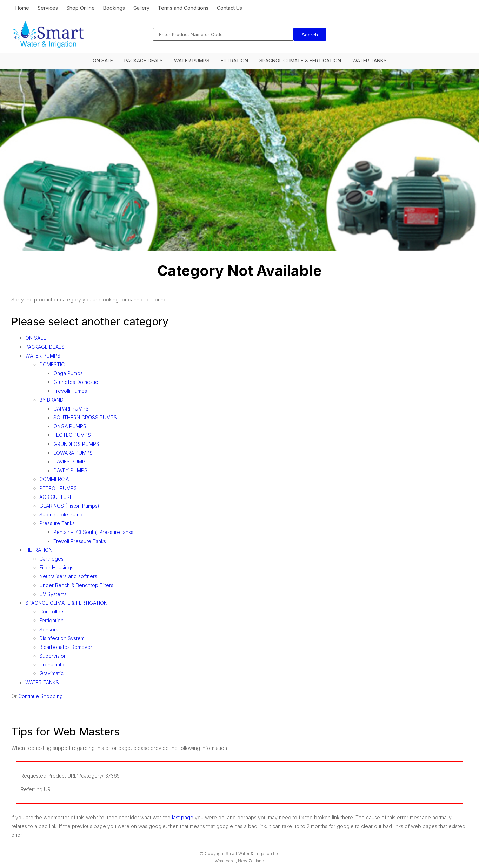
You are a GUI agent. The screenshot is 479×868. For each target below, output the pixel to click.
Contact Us (229, 8)
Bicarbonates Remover (66, 647)
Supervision (53, 656)
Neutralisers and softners (68, 576)
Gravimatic (51, 673)
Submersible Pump (61, 514)
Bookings (114, 8)
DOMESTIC (52, 364)
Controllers (52, 612)
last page (183, 817)
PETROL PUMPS (58, 488)
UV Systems (53, 594)
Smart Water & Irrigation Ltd (253, 854)
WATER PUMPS (192, 60)
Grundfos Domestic (76, 382)
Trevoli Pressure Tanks (80, 541)
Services (48, 8)
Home (22, 8)
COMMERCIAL (55, 479)
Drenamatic (52, 664)
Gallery (141, 8)
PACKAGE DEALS (144, 60)
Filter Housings (56, 567)
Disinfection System (62, 638)
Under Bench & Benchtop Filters (76, 585)
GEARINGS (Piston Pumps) (69, 506)
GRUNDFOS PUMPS (76, 444)
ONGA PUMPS (70, 426)
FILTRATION (234, 60)
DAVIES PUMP (69, 462)
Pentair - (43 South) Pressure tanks (93, 532)
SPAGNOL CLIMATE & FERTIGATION (300, 60)
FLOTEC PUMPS (72, 435)
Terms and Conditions (183, 8)
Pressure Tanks (57, 523)
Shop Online (81, 8)
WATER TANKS (370, 60)
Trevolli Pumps (70, 391)
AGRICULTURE (56, 497)
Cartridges (51, 559)
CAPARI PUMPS (71, 409)
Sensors (49, 629)
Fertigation (51, 620)
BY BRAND (51, 400)
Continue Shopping (41, 696)
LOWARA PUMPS (73, 453)
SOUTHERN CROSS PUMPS (85, 417)
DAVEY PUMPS (70, 470)
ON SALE (103, 60)
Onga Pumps (68, 373)
